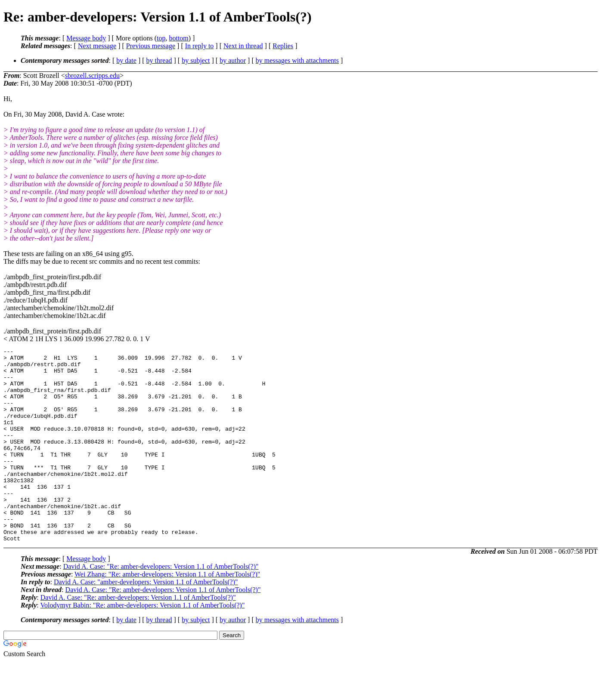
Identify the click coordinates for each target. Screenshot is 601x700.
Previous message (151, 46)
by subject (196, 60)
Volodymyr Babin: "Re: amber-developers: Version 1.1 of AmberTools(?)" (142, 644)
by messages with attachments (297, 60)
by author (233, 60)
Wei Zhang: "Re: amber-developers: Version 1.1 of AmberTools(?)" (167, 613)
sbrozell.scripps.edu (92, 76)
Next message (97, 46)
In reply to (200, 46)
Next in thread (243, 46)
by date (126, 60)
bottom (178, 38)
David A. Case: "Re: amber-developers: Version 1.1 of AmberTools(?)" (161, 605)
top (161, 38)
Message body (86, 38)
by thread (159, 60)
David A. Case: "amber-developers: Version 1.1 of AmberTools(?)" (146, 621)
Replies (283, 46)
